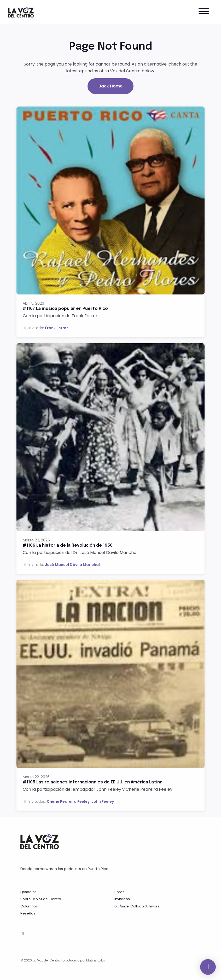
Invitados (122, 899)
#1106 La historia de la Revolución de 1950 (68, 545)
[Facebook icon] (23, 934)
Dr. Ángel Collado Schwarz (137, 906)
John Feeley (103, 801)
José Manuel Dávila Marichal (72, 565)
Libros (119, 892)
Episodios (28, 892)
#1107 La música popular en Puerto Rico (65, 309)
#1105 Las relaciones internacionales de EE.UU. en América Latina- (94, 782)
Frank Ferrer (56, 328)
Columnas (29, 906)
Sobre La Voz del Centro (41, 899)
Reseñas (28, 913)
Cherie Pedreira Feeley (68, 801)
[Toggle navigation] (204, 12)
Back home (110, 86)
